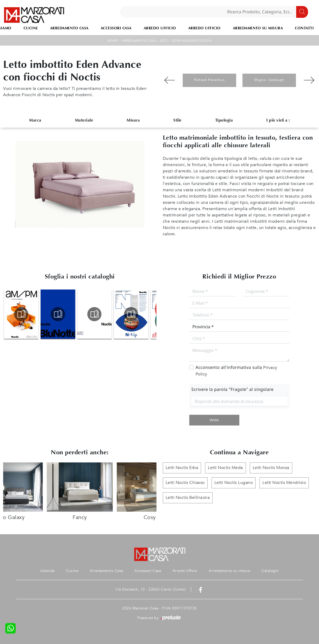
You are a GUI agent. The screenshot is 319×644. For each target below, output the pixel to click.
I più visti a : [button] (278, 120)
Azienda (47, 571)
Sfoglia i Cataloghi (269, 80)
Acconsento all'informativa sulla (236, 371)
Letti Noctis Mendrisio (284, 483)
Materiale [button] (84, 120)
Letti (164, 41)
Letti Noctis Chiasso (185, 483)
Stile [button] (177, 120)
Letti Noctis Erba (182, 468)
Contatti (304, 28)
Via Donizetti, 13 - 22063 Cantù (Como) (151, 589)
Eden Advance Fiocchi (192, 41)
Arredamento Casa (69, 28)
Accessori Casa (116, 28)
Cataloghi (271, 571)
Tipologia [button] (224, 120)
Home (113, 41)
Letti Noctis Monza (271, 468)
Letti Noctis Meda (225, 468)
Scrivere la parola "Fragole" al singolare (233, 389)
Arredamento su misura (258, 28)
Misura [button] (133, 120)
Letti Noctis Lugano (234, 483)
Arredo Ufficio (160, 28)
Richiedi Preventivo (209, 80)
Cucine (31, 28)
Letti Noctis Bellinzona (188, 498)
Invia (214, 420)
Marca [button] (35, 120)
